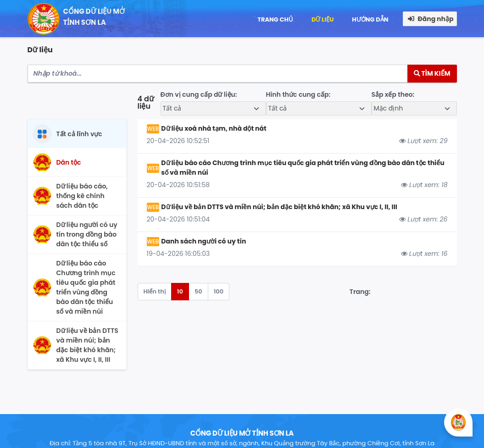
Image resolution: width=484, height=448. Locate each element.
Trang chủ (275, 19)
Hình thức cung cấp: (298, 94)
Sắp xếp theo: (393, 94)
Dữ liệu (323, 19)
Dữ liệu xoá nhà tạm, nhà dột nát (214, 128)
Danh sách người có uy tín (203, 241)
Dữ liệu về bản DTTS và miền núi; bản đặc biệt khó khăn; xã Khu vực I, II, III (279, 207)
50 (198, 291)
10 (180, 291)
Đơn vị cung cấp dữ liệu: (199, 94)
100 (219, 291)
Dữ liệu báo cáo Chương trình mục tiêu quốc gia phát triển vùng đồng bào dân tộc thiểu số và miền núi (303, 168)
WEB (153, 129)
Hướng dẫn (370, 19)
